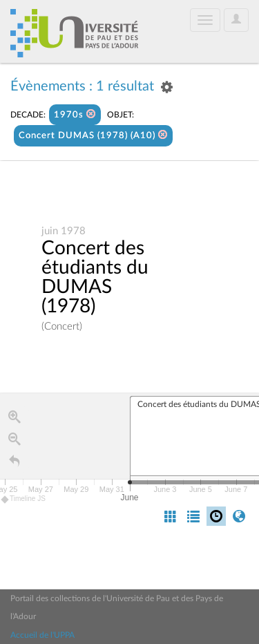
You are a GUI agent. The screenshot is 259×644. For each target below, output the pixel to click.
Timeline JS (24, 499)
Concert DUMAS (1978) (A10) (93, 135)
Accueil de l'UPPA (42, 635)
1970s (75, 114)
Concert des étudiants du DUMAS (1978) (95, 278)
